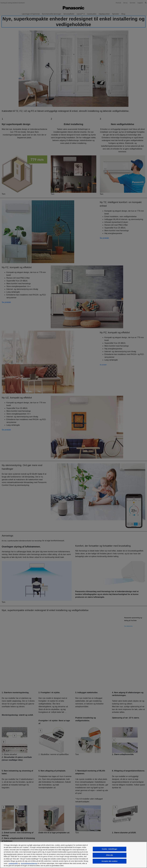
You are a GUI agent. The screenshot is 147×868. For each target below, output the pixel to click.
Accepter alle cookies (109, 861)
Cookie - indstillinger (109, 849)
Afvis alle (109, 855)
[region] (73, 855)
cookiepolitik (13, 863)
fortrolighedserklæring (29, 863)
